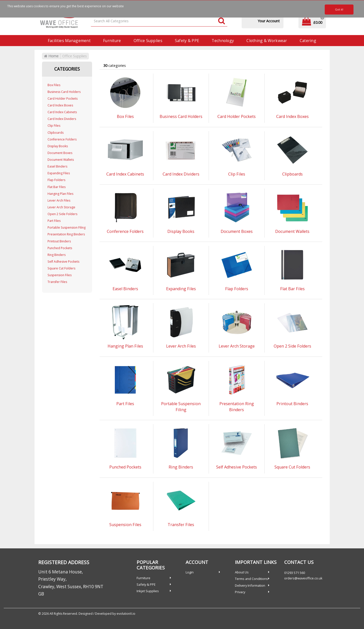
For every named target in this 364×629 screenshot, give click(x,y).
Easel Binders (57, 166)
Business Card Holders (64, 92)
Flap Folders (56, 180)
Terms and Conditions (251, 579)
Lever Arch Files (59, 200)
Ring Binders (57, 255)
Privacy (240, 592)
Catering (308, 41)
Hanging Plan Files (60, 194)
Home (51, 56)
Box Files (54, 85)
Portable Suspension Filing (67, 227)
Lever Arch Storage (61, 207)
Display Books (58, 146)
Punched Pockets (60, 248)
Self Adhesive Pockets (63, 262)
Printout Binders (59, 241)
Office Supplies (148, 41)
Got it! (339, 9)
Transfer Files (57, 282)
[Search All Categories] (159, 21)
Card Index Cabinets (62, 112)
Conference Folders (62, 139)
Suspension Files (60, 275)
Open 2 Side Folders (62, 214)
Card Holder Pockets (63, 99)
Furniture (112, 41)
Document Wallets (61, 160)
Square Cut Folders (61, 268)
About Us (242, 572)
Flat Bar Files (57, 187)
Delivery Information (250, 585)
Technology (223, 41)
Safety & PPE (187, 41)
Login (190, 572)
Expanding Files (59, 173)
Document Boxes (60, 153)
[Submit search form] (222, 21)
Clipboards (56, 133)
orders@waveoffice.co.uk (303, 578)
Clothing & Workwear (267, 41)
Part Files (54, 221)
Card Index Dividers (62, 119)
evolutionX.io (126, 614)
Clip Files (54, 126)
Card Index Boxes (60, 105)
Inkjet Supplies (148, 591)
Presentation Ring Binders (66, 234)
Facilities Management (69, 41)
